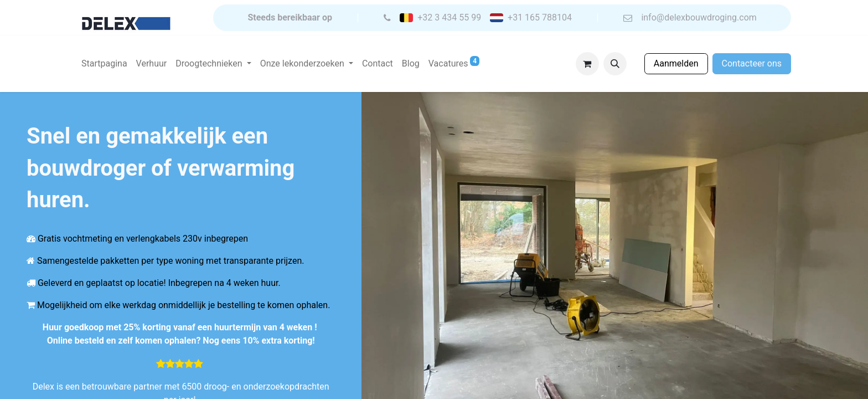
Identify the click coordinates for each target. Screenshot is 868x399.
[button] (615, 64)
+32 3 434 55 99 (449, 18)
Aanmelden (676, 63)
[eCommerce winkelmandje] (587, 64)
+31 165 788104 (540, 18)
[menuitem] (104, 64)
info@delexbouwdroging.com (699, 18)
